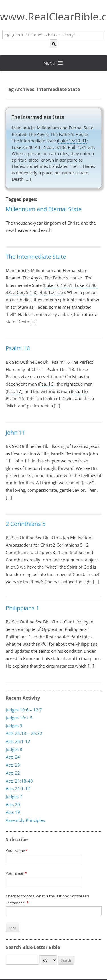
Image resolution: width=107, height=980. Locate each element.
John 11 (15, 432)
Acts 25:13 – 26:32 (24, 733)
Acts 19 (13, 812)
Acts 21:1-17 (18, 788)
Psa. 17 (14, 391)
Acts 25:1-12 (18, 741)
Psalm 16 (18, 348)
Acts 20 (13, 804)
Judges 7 (14, 796)
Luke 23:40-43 (26, 147)
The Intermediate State (38, 117)
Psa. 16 (46, 384)
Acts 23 (13, 765)
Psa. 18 (79, 391)
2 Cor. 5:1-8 (54, 147)
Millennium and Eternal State (44, 209)
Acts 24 (13, 757)
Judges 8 (14, 749)
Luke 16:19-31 (72, 141)
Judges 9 (14, 726)
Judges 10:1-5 (19, 718)
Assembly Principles (25, 820)
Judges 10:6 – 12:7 (24, 710)
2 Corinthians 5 (26, 524)
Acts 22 (13, 773)
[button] (49, 63)
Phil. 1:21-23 (80, 147)
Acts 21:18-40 (19, 781)
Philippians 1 (22, 608)
